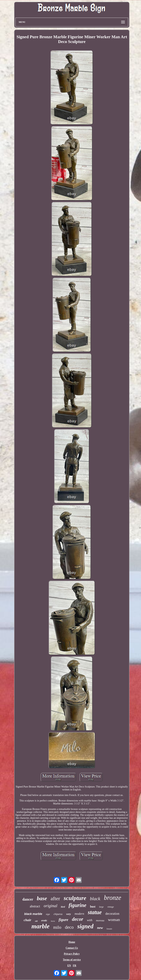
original (50, 906)
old (36, 921)
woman (114, 920)
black (95, 899)
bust (93, 907)
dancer (28, 899)
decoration (112, 914)
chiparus (58, 914)
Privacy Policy (72, 954)
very (68, 914)
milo (57, 927)
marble (40, 926)
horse (53, 921)
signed (85, 926)
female (109, 929)
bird (63, 907)
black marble (33, 914)
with (90, 920)
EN (69, 966)
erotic (44, 921)
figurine (78, 905)
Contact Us (72, 948)
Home (72, 942)
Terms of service (72, 960)
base (42, 898)
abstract (35, 906)
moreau (100, 920)
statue (95, 912)
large (101, 907)
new (100, 928)
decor (78, 919)
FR (75, 966)
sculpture (75, 898)
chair (27, 920)
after (55, 898)
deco (69, 927)
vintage (111, 907)
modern (79, 914)
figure (63, 920)
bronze (113, 898)
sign (48, 914)
